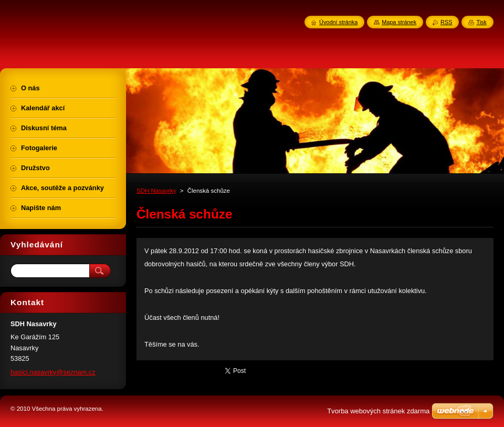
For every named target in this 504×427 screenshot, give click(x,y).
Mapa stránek (399, 22)
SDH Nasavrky (156, 191)
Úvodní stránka (338, 22)
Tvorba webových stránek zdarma (378, 411)
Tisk (481, 22)
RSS (446, 22)
